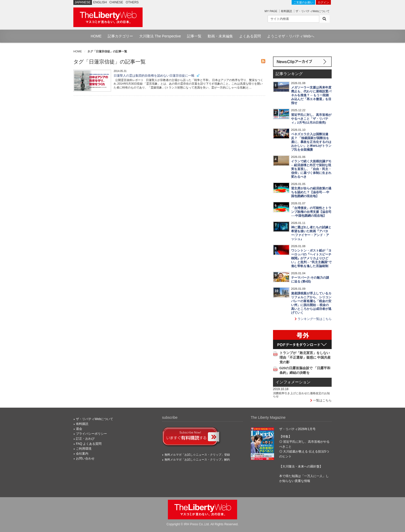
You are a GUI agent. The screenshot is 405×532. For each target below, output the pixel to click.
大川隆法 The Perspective (160, 36)
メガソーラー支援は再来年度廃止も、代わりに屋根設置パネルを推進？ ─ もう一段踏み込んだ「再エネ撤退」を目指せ (311, 95)
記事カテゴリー (120, 36)
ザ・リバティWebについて (313, 11)
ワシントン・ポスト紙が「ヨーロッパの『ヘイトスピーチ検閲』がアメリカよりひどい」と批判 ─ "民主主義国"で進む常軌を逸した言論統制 (311, 258)
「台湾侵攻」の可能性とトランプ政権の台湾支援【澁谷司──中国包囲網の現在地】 (311, 212)
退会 (79, 429)
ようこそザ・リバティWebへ (291, 36)
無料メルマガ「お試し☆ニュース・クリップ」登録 (197, 455)
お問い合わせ (85, 458)
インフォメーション (293, 382)
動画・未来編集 (220, 36)
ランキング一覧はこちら (313, 319)
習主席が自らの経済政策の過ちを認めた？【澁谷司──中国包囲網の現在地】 (311, 192)
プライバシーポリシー (91, 434)
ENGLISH (100, 2)
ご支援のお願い (303, 2)
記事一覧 (194, 36)
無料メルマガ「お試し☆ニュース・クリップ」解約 (197, 460)
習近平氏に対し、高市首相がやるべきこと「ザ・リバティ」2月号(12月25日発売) (311, 119)
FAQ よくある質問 (89, 444)
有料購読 (286, 11)
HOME (96, 36)
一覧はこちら (321, 400)
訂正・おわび (85, 439)
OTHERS (132, 2)
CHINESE (116, 2)
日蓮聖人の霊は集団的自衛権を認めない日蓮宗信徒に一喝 (157, 76)
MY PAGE (271, 11)
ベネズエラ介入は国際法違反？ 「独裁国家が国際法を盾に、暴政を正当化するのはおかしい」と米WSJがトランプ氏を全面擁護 (311, 142)
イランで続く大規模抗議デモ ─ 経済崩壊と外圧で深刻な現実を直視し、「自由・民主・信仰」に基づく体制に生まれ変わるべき (311, 169)
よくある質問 (250, 36)
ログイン (323, 2)
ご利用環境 (84, 449)
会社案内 (82, 454)
